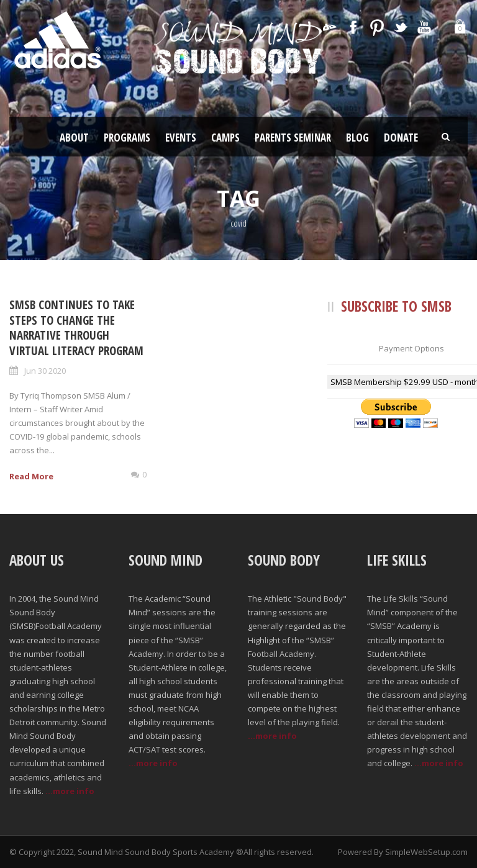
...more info (70, 791)
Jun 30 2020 (45, 371)
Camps (225, 138)
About (74, 138)
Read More (31, 476)
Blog (357, 138)
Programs (127, 138)
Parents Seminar (293, 138)
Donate (401, 138)
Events (181, 138)
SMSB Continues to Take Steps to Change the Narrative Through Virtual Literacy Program (76, 328)
